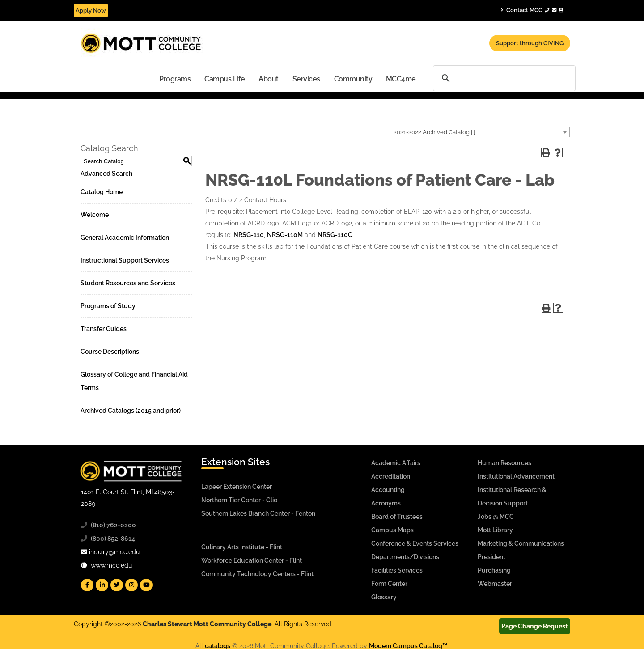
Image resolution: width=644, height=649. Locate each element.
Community (353, 79)
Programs (175, 79)
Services (306, 79)
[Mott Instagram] (131, 585)
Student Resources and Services (128, 283)
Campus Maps (392, 530)
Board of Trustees (397, 517)
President (491, 557)
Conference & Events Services (415, 543)
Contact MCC (532, 10)
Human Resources (504, 463)
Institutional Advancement (516, 476)
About (269, 79)
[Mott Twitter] (117, 585)
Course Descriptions (110, 352)
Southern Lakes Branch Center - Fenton (258, 513)
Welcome (95, 215)
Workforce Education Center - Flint (252, 560)
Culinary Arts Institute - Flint (242, 547)
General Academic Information (125, 238)
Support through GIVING (530, 43)
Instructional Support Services (125, 260)
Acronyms (386, 503)
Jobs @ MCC (496, 517)
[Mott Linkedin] (102, 585)
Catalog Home (102, 192)
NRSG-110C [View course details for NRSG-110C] (335, 235)
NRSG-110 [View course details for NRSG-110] (249, 235)
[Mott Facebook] (87, 585)
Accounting (388, 490)
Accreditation (391, 476)
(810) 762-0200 (113, 525)
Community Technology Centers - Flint (257, 574)
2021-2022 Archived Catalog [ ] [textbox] (434, 132)
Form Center (389, 584)
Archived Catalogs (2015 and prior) (131, 411)
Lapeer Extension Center (237, 487)
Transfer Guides (104, 329)
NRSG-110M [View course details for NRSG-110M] (285, 235)
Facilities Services (397, 570)
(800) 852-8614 (113, 539)
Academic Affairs (396, 463)
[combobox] (480, 132)
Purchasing (494, 570)
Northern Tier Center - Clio (239, 500)
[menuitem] (175, 78)
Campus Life (225, 79)
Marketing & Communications (521, 543)
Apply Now (91, 11)
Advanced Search (106, 174)
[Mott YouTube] (146, 585)
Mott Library (495, 530)
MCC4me (401, 79)
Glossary (384, 597)
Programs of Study (108, 306)
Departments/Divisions (405, 557)
